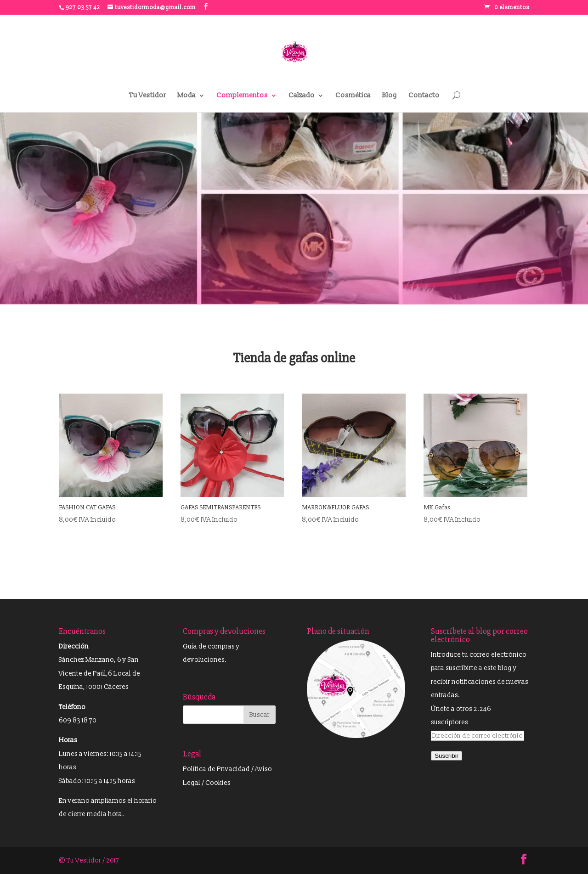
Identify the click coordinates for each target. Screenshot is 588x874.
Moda (187, 96)
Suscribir (447, 756)
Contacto (424, 96)
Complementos (242, 96)
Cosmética (353, 96)
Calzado (302, 96)
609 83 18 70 (78, 720)
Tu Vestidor (147, 96)
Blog (390, 96)
